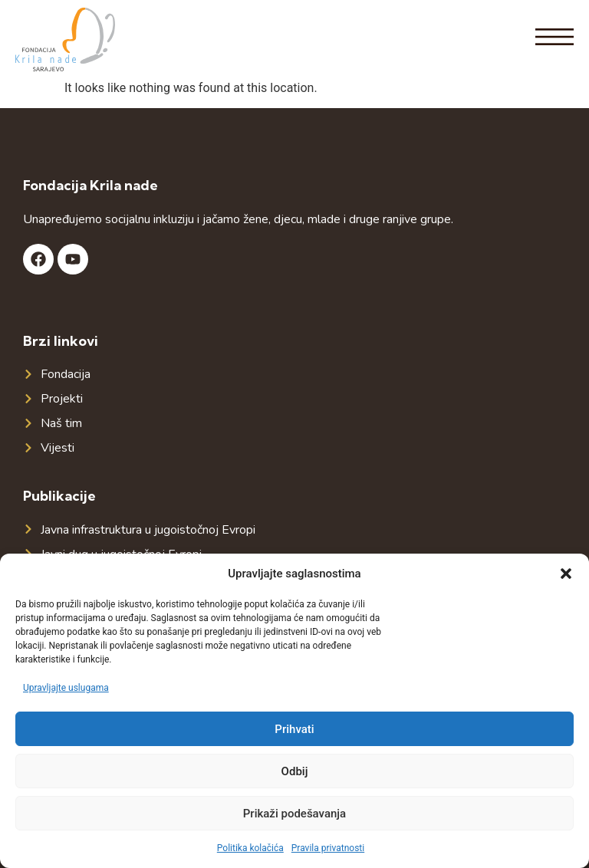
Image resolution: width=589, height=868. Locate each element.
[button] (566, 574)
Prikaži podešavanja (294, 814)
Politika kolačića (250, 848)
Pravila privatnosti (328, 848)
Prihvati (294, 729)
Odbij (295, 771)
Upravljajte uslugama (66, 688)
